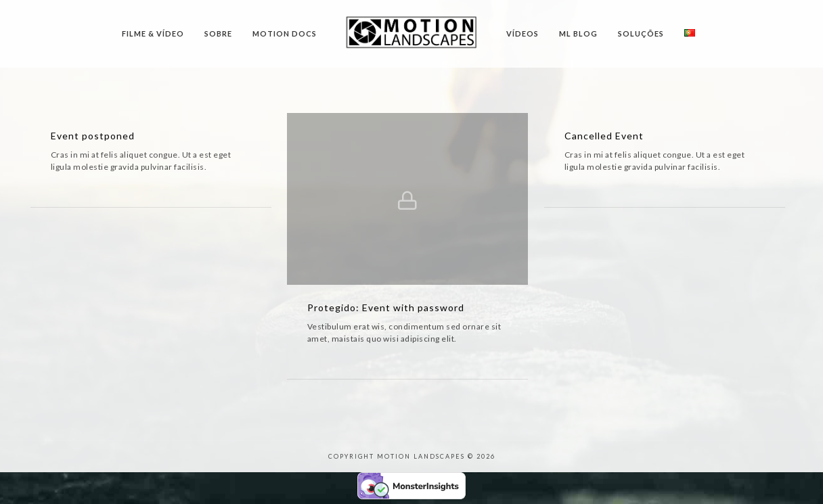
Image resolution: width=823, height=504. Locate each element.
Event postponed (93, 136)
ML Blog (578, 33)
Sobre (218, 33)
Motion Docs (285, 33)
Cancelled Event (604, 136)
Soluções (641, 33)
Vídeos (522, 33)
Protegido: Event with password (386, 307)
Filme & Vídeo (153, 33)
